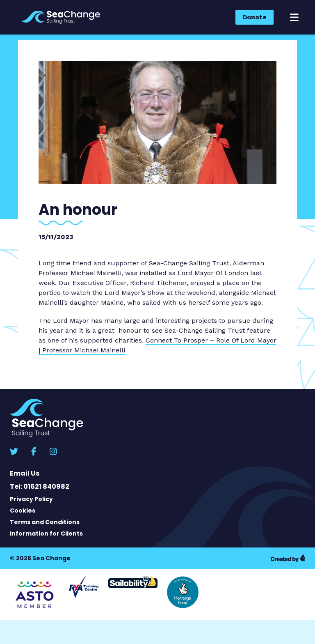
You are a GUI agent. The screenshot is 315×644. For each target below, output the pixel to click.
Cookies (23, 511)
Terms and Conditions (45, 522)
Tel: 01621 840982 (40, 486)
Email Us (25, 473)
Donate (255, 17)
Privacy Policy (31, 499)
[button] (294, 17)
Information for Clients (46, 534)
